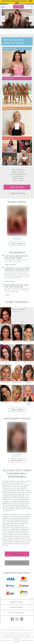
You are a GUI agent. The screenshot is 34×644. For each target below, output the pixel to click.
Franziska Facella (28, 393)
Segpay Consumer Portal (28, 640)
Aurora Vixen (6, 373)
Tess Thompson (6, 353)
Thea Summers (28, 353)
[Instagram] (17, 619)
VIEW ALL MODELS (17, 410)
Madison (28, 373)
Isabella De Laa (17, 238)
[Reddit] (22, 619)
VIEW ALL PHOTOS (17, 460)
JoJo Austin (6, 332)
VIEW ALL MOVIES (17, 244)
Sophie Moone (17, 373)
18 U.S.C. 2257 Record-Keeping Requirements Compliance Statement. (17, 630)
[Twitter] (12, 619)
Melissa (6, 393)
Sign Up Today (17, 187)
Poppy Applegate (19, 309)
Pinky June (17, 393)
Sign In (27, 7)
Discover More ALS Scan (17, 563)
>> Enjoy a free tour (17, 193)
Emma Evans (17, 332)
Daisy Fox (17, 353)
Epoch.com (17, 639)
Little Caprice (28, 332)
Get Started (18, 7)
